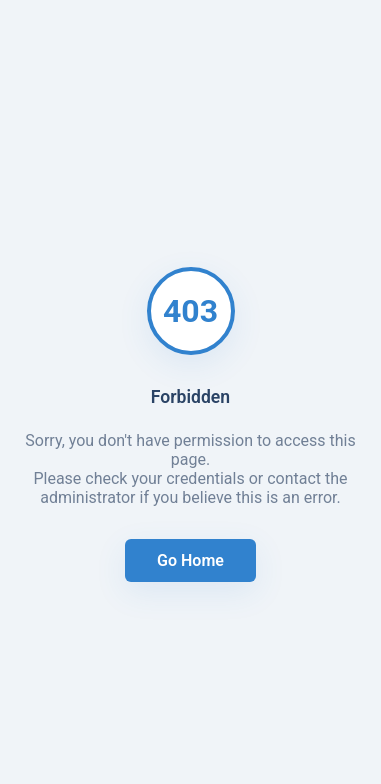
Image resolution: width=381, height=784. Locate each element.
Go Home (190, 560)
